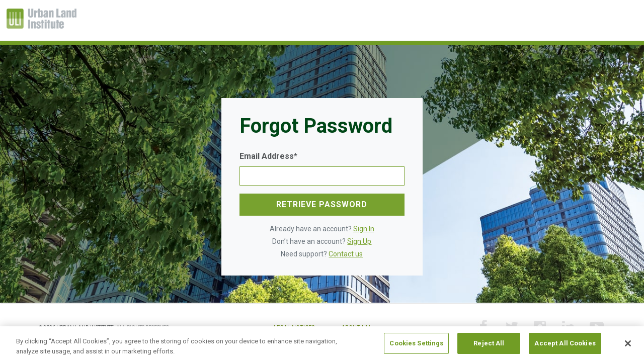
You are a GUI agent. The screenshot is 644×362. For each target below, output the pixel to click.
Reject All (489, 344)
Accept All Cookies (565, 344)
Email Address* (268, 156)
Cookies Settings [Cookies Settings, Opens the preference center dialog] (416, 344)
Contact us (346, 254)
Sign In (364, 229)
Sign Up (359, 241)
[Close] (628, 343)
